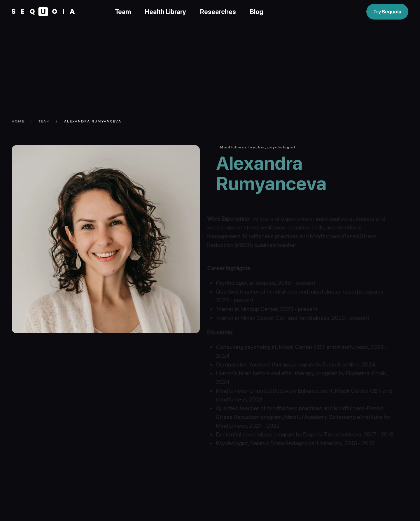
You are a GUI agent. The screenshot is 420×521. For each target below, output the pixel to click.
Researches (218, 12)
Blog (257, 12)
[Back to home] (43, 12)
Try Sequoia (387, 12)
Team (123, 12)
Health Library (166, 12)
